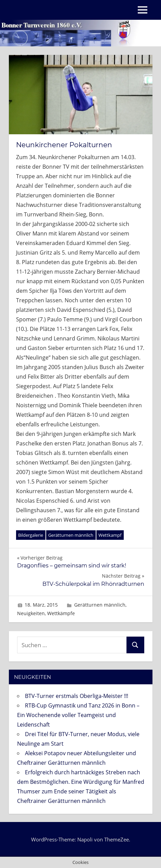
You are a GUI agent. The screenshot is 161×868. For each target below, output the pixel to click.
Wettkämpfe (61, 613)
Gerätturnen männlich (71, 535)
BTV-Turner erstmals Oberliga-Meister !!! (77, 696)
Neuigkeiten (31, 613)
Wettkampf (110, 535)
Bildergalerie (31, 535)
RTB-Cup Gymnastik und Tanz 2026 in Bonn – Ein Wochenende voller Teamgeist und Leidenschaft (78, 715)
